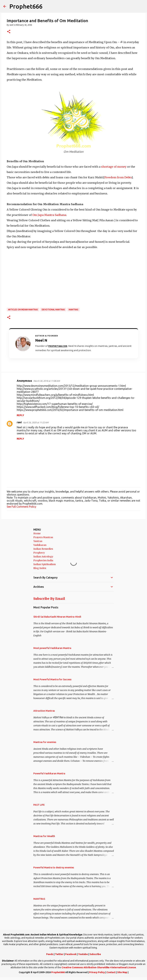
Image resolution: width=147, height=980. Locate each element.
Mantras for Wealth (44, 836)
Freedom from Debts (118, 177)
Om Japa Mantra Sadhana (49, 215)
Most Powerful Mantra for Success (52, 679)
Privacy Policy (97, 972)
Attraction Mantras (44, 711)
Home (37, 533)
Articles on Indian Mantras (23, 310)
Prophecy (39, 553)
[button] (9, 32)
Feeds (50, 954)
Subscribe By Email (49, 599)
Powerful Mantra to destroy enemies (54, 868)
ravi (19, 422)
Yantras (38, 541)
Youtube (83, 954)
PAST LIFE (39, 805)
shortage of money (114, 167)
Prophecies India (43, 560)
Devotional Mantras (53, 310)
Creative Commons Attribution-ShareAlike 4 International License (99, 967)
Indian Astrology (43, 557)
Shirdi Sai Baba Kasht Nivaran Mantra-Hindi (57, 617)
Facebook (71, 954)
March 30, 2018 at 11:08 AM (47, 381)
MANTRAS (73, 310)
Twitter (59, 954)
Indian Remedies (43, 549)
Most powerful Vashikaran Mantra (52, 648)
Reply (20, 415)
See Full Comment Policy (21, 507)
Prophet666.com (58, 346)
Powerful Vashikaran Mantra (49, 773)
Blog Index (40, 568)
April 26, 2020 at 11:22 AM (36, 422)
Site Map (122, 972)
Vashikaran (40, 545)
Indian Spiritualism (45, 564)
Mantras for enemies (45, 742)
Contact (111, 972)
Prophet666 (26, 6)
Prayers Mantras (43, 537)
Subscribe (95, 954)
